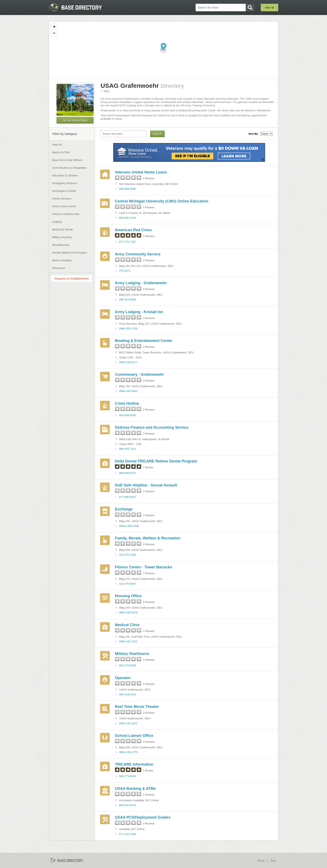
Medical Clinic (127, 625)
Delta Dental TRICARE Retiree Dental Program (156, 461)
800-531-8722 (128, 805)
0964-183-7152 (128, 641)
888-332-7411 (128, 449)
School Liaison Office (134, 736)
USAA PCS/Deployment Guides (143, 817)
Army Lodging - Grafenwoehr (141, 283)
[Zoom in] (54, 27)
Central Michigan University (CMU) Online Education (162, 201)
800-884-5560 (128, 189)
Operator (123, 678)
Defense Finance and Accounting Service (152, 427)
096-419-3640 (128, 300)
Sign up (269, 7)
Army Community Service (138, 254)
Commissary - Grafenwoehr (139, 374)
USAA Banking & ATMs (135, 789)
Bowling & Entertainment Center (144, 341)
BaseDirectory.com (79, 7)
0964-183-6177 (128, 362)
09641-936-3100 (129, 526)
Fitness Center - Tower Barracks (144, 567)
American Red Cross (133, 230)
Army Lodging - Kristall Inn (139, 312)
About (261, 861)
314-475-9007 (128, 584)
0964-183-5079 (128, 612)
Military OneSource (132, 654)
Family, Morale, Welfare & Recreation (148, 538)
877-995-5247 (128, 497)
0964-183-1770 (128, 752)
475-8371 (125, 271)
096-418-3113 (128, 694)
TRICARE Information (134, 764)
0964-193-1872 (128, 723)
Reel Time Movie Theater (137, 707)
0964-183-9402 (128, 391)
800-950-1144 (128, 218)
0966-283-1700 (128, 328)
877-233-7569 (128, 834)
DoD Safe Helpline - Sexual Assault (146, 485)
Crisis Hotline (127, 403)
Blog (273, 861)
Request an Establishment (72, 279)
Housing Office (128, 596)
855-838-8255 (128, 415)
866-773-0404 (128, 776)
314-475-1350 (128, 555)
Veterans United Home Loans (141, 172)
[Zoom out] (54, 33)
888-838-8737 (128, 473)
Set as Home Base (75, 120)
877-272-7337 (128, 242)
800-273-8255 (128, 665)
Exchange (124, 509)
